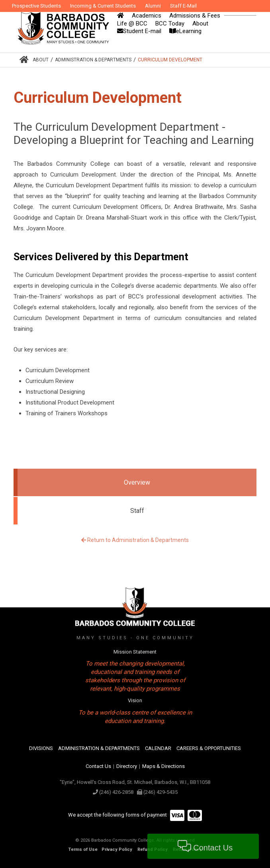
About (41, 60)
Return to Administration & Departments (135, 540)
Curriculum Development (170, 60)
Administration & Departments (93, 60)
